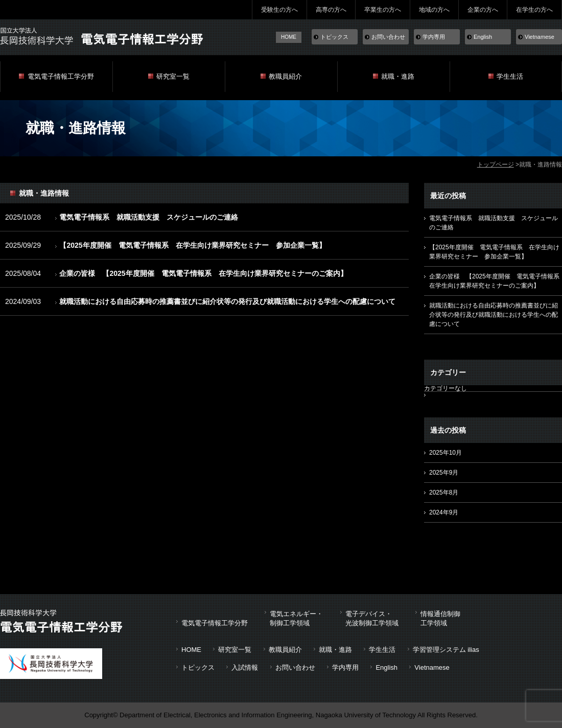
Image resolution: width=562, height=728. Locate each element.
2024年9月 (444, 512)
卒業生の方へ (383, 10)
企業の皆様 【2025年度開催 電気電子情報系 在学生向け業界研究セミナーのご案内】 (203, 273)
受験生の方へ (279, 10)
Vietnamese (540, 37)
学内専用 (434, 37)
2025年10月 (446, 453)
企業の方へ (483, 10)
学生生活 (510, 76)
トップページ (496, 165)
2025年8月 (444, 492)
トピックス (334, 37)
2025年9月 (444, 473)
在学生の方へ (534, 10)
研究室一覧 (173, 76)
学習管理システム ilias (446, 650)
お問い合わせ (388, 37)
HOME (289, 37)
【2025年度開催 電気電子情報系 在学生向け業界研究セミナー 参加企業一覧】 (192, 245)
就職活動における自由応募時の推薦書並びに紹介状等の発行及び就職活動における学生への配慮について (227, 301)
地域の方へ (434, 10)
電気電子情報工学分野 (61, 76)
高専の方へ (331, 10)
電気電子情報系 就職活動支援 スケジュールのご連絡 (149, 217)
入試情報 (245, 667)
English (483, 37)
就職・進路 (398, 76)
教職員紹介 (285, 76)
